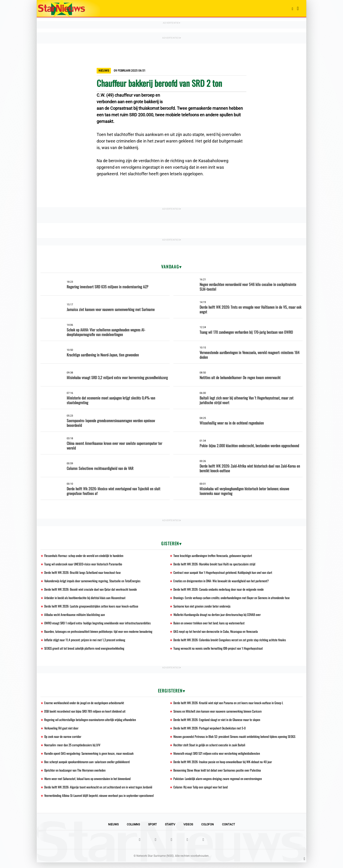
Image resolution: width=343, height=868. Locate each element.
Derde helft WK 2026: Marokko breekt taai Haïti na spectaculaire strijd (215, 564)
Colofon (208, 830)
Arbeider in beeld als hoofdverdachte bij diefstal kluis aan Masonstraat (85, 599)
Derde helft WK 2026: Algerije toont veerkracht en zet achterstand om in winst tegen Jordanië (99, 792)
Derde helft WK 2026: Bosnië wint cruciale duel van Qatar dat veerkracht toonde (91, 590)
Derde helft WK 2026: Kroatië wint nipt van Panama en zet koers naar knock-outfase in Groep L (229, 706)
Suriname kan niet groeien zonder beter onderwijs (203, 608)
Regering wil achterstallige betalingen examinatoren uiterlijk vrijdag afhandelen (91, 723)
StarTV (170, 830)
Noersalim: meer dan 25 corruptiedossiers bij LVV (73, 749)
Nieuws (113, 830)
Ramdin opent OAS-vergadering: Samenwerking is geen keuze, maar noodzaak (90, 758)
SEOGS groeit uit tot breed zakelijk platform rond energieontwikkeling (85, 651)
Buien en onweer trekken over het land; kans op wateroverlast (210, 625)
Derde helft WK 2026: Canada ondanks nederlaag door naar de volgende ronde (219, 590)
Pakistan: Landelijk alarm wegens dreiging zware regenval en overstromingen (219, 784)
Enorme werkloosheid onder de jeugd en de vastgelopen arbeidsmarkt (85, 706)
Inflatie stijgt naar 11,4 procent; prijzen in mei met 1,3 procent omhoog (86, 642)
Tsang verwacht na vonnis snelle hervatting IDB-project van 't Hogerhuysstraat (219, 651)
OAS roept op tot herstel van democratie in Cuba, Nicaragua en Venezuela (216, 634)
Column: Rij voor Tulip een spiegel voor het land (201, 792)
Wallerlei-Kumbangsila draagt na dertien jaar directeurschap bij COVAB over (218, 616)
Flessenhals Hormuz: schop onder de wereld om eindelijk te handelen (84, 556)
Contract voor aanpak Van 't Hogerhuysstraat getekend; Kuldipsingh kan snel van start (223, 573)
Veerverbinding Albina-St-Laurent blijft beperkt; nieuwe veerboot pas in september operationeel (100, 801)
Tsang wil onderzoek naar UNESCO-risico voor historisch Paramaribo (84, 564)
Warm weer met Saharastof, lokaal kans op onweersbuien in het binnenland (88, 784)
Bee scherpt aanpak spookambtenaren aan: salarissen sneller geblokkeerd (88, 766)
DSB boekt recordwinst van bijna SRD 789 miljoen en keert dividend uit (86, 714)
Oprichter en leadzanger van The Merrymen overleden (76, 775)
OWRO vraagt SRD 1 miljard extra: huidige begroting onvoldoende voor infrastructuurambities (99, 625)
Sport (152, 830)
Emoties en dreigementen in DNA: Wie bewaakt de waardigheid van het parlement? (222, 582)
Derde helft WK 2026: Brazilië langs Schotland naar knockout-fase (83, 573)
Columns (133, 830)
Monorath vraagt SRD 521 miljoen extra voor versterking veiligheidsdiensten (218, 758)
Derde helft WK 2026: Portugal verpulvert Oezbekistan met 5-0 (211, 732)
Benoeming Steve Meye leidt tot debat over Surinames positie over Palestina (218, 775)
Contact (228, 830)
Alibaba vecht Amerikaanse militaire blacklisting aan (75, 616)
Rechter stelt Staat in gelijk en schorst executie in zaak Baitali (210, 749)
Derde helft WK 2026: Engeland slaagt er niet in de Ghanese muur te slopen (217, 723)
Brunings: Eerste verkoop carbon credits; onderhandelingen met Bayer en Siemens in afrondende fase (233, 599)
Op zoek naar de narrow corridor (64, 740)
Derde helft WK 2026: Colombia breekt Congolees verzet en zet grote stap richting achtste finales (231, 642)
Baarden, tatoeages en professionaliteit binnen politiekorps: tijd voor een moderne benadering (99, 634)
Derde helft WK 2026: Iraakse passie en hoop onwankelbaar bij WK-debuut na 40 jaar (223, 766)
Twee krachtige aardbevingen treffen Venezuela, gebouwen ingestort (213, 556)
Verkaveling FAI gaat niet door (62, 732)
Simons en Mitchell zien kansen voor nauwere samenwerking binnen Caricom (218, 714)
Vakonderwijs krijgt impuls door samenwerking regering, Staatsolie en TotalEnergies (93, 582)
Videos (188, 830)
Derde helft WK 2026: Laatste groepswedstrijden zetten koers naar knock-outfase (92, 608)
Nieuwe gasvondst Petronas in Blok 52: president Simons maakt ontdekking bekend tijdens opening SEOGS (235, 740)
